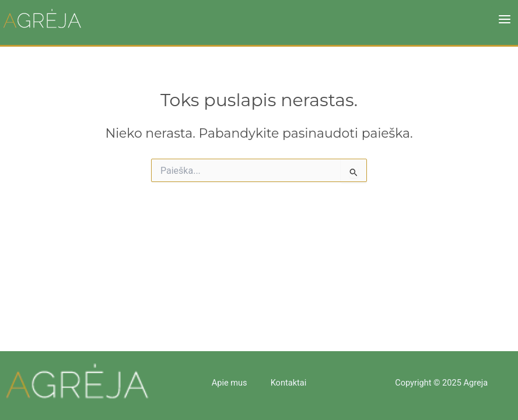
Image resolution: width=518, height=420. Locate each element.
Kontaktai (289, 383)
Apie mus (230, 383)
